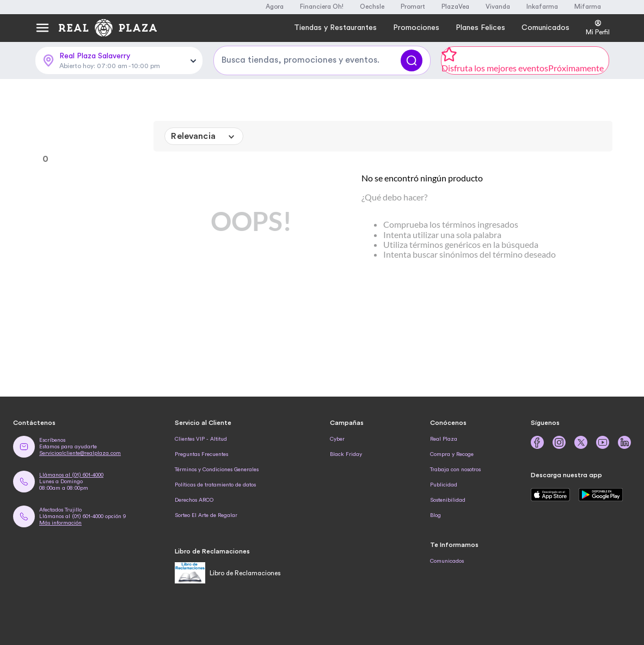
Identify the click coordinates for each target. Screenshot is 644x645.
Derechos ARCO (194, 500)
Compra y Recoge (452, 454)
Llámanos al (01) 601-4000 (71, 475)
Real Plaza (444, 439)
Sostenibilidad (448, 500)
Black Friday (346, 454)
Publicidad (444, 485)
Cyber (337, 439)
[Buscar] (412, 60)
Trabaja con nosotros (455, 470)
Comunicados (447, 561)
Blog (436, 515)
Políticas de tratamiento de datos (215, 485)
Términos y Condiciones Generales (217, 470)
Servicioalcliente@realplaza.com (80, 453)
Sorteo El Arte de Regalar (206, 515)
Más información (60, 523)
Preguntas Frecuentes (201, 454)
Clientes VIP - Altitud (201, 439)
